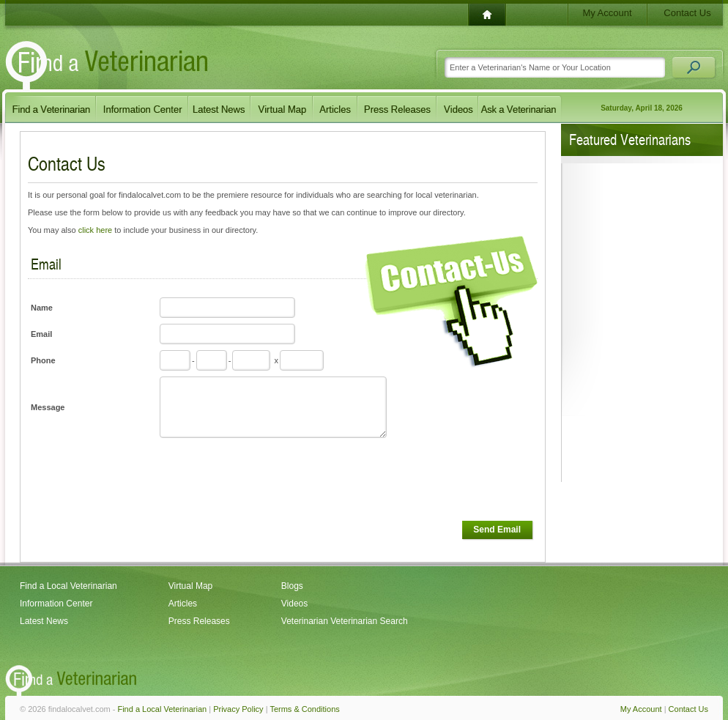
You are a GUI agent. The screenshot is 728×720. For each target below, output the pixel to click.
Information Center (56, 604)
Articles (183, 604)
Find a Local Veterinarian (68, 586)
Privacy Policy (238, 709)
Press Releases (199, 621)
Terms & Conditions (304, 709)
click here (95, 230)
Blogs (292, 586)
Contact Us (687, 13)
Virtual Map (190, 586)
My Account (607, 13)
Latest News (44, 621)
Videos (294, 604)
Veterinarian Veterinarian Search (345, 621)
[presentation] (270, 480)
